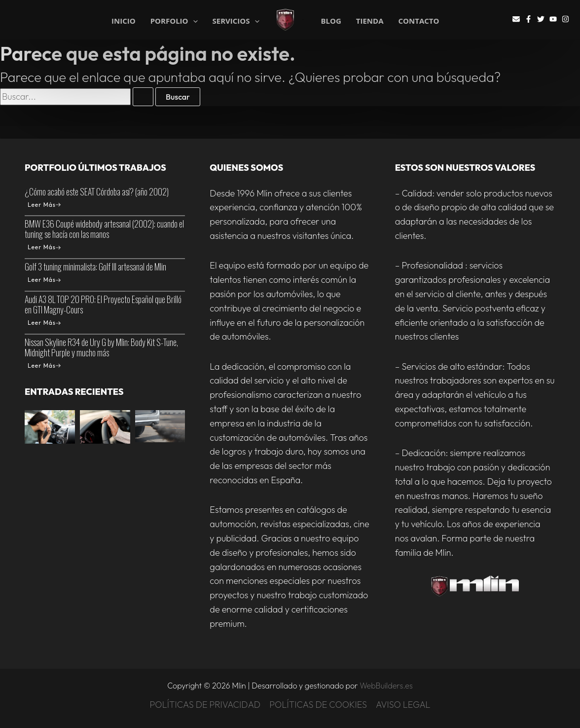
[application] (193, 21)
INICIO (124, 20)
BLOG (331, 21)
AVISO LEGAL (403, 705)
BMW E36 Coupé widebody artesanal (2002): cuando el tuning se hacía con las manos (104, 229)
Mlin (303, 19)
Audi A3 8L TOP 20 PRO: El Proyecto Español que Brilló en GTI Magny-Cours (103, 304)
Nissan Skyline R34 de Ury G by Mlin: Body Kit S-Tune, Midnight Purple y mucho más (101, 347)
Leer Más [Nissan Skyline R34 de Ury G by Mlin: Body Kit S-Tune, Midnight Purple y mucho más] (44, 365)
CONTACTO (419, 21)
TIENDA (370, 21)
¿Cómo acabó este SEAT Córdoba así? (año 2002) (97, 192)
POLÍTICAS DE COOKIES (318, 705)
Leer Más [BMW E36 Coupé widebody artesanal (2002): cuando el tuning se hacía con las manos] (44, 247)
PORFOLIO (174, 20)
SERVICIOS (236, 20)
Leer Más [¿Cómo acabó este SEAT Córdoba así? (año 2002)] (44, 205)
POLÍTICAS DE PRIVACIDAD (205, 705)
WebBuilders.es (386, 686)
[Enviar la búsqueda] (143, 97)
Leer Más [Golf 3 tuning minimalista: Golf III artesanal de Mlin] (44, 280)
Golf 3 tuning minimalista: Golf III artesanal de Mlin (95, 267)
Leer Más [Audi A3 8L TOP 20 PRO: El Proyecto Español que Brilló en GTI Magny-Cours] (44, 323)
